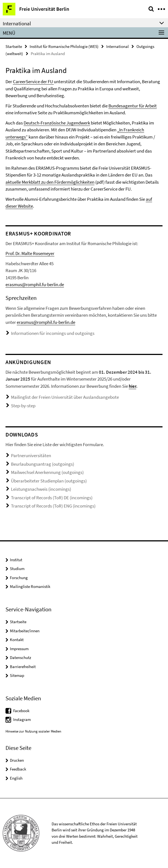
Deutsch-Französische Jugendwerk (57, 123)
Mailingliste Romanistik (30, 586)
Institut (16, 560)
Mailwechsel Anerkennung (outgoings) (47, 472)
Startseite (14, 46)
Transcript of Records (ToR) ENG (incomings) (53, 506)
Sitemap (17, 675)
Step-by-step (23, 406)
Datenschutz (20, 657)
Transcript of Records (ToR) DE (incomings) (52, 498)
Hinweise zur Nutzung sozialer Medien (33, 731)
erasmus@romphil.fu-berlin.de (35, 284)
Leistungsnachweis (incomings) (41, 489)
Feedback (18, 769)
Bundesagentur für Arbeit (133, 106)
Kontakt (17, 640)
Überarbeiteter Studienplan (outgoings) (49, 481)
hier (132, 386)
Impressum (19, 649)
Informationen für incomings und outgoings (53, 333)
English (16, 778)
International (117, 46)
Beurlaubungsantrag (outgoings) (43, 464)
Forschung (19, 578)
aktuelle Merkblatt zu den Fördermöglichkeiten (50, 182)
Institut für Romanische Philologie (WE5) (64, 46)
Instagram (22, 719)
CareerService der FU (33, 82)
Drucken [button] (17, 760)
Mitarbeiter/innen (25, 631)
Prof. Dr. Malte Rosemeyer (30, 253)
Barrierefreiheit (23, 667)
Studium (17, 569)
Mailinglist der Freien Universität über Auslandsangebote (65, 397)
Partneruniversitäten (31, 455)
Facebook (21, 711)
